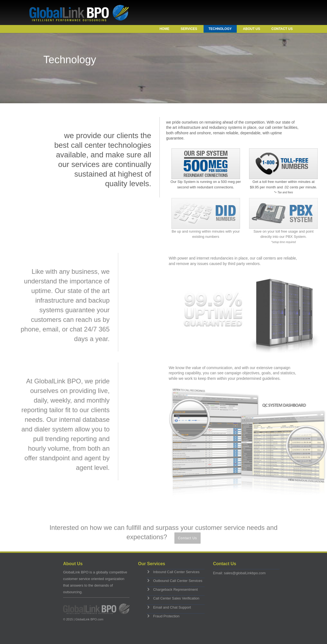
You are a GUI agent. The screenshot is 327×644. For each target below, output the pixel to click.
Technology (220, 29)
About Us (252, 29)
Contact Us (282, 29)
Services (189, 29)
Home (164, 29)
